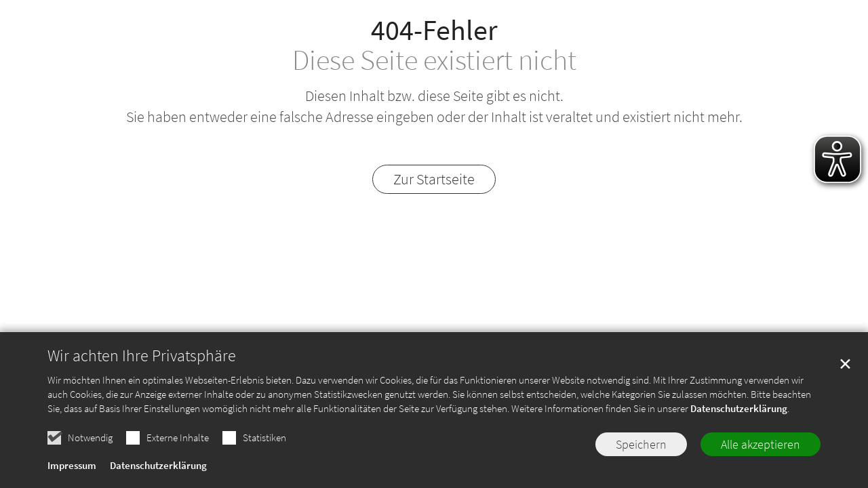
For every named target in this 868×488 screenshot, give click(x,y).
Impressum (72, 481)
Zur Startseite (434, 179)
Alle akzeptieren (761, 460)
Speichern (641, 460)
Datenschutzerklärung (739, 424)
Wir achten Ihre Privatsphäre (142, 371)
